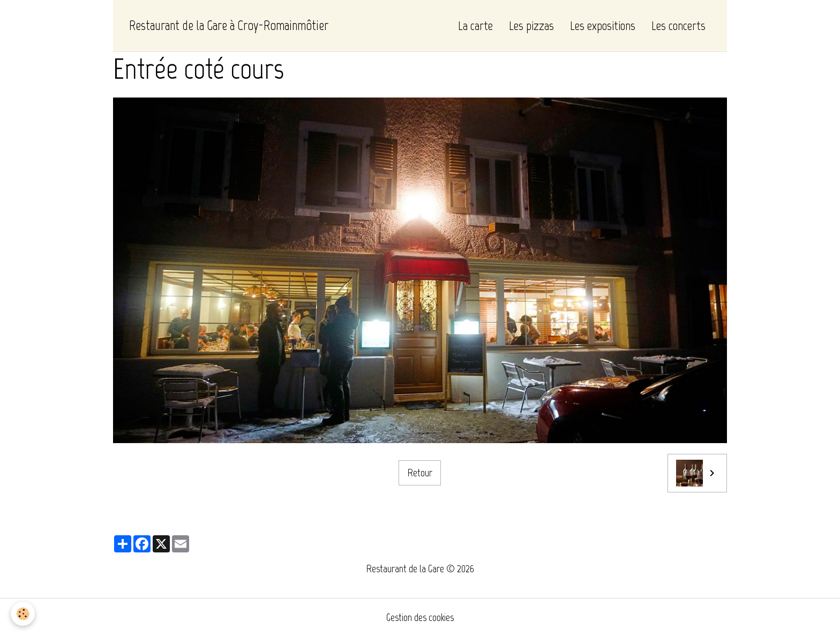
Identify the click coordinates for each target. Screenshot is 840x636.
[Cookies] (23, 614)
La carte (475, 25)
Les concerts (678, 25)
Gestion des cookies (420, 617)
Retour (420, 473)
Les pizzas (531, 25)
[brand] (229, 26)
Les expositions (603, 25)
